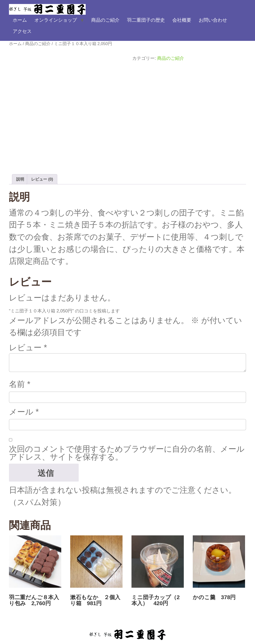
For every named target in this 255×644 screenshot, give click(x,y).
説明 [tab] (20, 179)
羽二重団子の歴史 (146, 20)
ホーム (20, 20)
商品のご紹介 (105, 20)
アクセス (22, 31)
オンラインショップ (56, 20)
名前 (20, 384)
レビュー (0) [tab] (42, 179)
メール (24, 412)
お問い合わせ (213, 20)
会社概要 (182, 20)
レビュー (28, 348)
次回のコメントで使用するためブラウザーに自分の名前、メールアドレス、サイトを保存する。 (127, 453)
